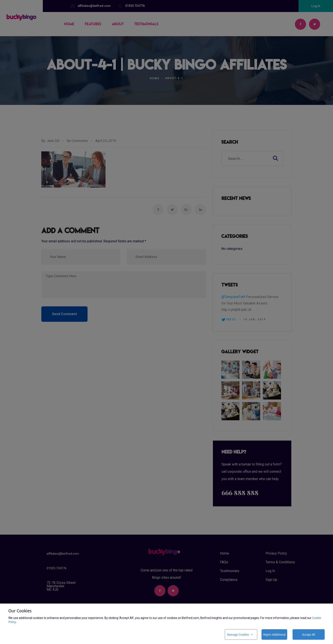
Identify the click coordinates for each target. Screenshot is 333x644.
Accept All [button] (309, 634)
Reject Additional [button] (274, 634)
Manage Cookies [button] (238, 634)
